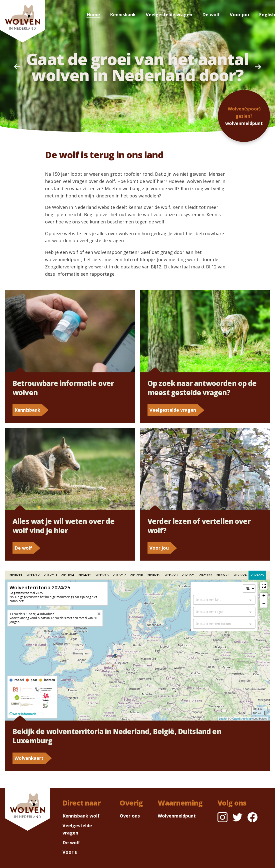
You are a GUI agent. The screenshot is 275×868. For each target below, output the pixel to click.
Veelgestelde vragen (169, 14)
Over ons (130, 816)
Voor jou (239, 14)
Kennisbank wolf (81, 816)
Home (93, 14)
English (267, 14)
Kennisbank (123, 14)
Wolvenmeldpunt (177, 816)
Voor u (70, 852)
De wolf (211, 14)
